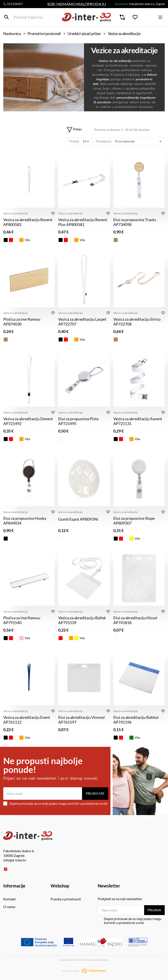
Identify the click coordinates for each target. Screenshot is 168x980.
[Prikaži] (86, 141)
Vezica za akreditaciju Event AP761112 (27, 720)
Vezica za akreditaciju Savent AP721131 (138, 421)
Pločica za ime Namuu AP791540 (22, 620)
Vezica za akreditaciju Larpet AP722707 (82, 322)
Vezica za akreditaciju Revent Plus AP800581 (83, 222)
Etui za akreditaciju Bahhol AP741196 (136, 720)
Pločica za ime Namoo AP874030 (22, 322)
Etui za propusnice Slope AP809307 (134, 521)
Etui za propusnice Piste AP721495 (78, 421)
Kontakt (10, 899)
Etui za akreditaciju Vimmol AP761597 (81, 720)
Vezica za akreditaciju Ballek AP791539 (82, 620)
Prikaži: (74, 141)
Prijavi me (95, 793)
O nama (9, 907)
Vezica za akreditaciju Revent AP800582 (28, 222)
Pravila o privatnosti (66, 899)
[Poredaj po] (138, 141)
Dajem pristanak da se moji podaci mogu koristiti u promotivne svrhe (55, 803)
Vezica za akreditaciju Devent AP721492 (28, 421)
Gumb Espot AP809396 (78, 519)
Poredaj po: (104, 141)
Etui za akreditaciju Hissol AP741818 (135, 620)
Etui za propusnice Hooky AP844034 (25, 521)
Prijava (154, 910)
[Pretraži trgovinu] (6, 17)
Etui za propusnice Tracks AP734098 (135, 222)
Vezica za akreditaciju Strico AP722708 (137, 322)
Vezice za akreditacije (15, 213)
